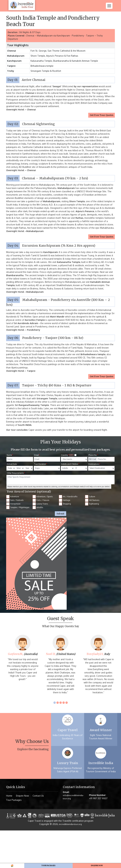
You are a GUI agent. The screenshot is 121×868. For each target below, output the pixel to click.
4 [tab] (64, 740)
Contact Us (38, 833)
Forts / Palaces (41, 538)
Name (10, 493)
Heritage (65, 538)
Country (69, 493)
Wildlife (38, 545)
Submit (60, 551)
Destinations (94, 502)
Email (37, 493)
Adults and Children (70, 502)
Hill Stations (92, 538)
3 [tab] (61, 740)
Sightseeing (92, 541)
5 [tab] (67, 740)
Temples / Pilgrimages (18, 545)
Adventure (13, 534)
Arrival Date (12, 502)
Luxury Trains (40, 541)
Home (5, 46)
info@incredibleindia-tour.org (73, 835)
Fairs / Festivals (15, 538)
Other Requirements (16, 511)
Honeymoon (13, 541)
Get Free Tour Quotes (102, 153)
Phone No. (93, 493)
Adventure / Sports (43, 534)
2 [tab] (58, 740)
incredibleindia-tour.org (70, 862)
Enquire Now (22, 833)
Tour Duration (40, 502)
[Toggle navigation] (109, 6)
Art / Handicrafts (68, 534)
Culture (90, 534)
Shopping (65, 541)
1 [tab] (55, 740)
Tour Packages (20, 46)
